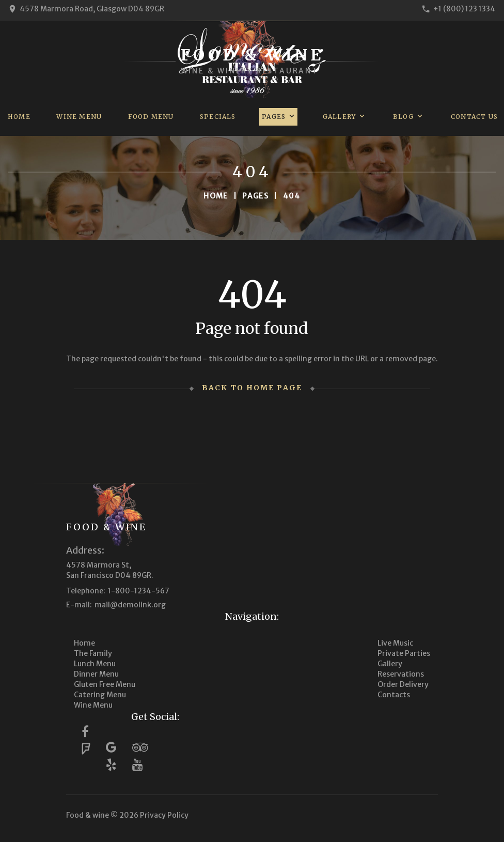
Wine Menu (79, 117)
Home (19, 117)
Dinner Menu (96, 674)
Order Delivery (403, 684)
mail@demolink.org (130, 605)
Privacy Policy (164, 815)
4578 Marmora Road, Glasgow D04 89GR (92, 9)
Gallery (339, 117)
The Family (93, 653)
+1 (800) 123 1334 (464, 9)
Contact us (474, 117)
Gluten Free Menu (105, 684)
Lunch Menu (95, 664)
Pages (274, 117)
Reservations (401, 674)
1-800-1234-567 (139, 591)
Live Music (395, 643)
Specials (218, 117)
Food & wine (106, 527)
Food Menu (151, 117)
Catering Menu (100, 695)
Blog (404, 117)
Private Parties (404, 653)
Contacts (394, 695)
